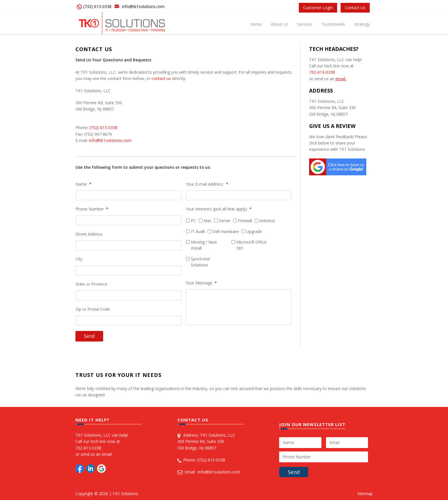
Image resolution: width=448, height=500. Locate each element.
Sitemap (365, 494)
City (79, 259)
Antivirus (267, 221)
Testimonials (333, 24)
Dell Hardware (226, 231)
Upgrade (254, 231)
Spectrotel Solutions (200, 262)
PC (193, 221)
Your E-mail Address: (207, 184)
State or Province (91, 284)
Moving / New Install (204, 245)
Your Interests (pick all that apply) (219, 209)
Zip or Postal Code (93, 309)
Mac (207, 221)
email (107, 454)
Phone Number (92, 209)
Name (83, 184)
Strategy (362, 24)
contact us (161, 78)
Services (305, 24)
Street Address (89, 234)
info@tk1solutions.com (143, 6)
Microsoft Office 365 (251, 245)
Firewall (245, 221)
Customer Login (318, 8)
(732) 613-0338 (97, 6)
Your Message (201, 283)
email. (341, 79)
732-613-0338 (322, 72)
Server (225, 221)
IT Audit (198, 231)
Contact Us (355, 8)
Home (256, 24)
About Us (279, 24)
